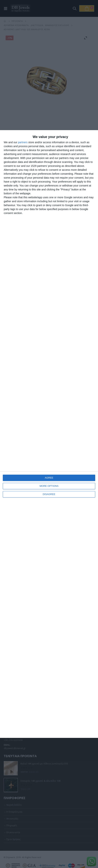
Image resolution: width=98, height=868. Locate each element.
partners (23, 142)
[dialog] (49, 434)
